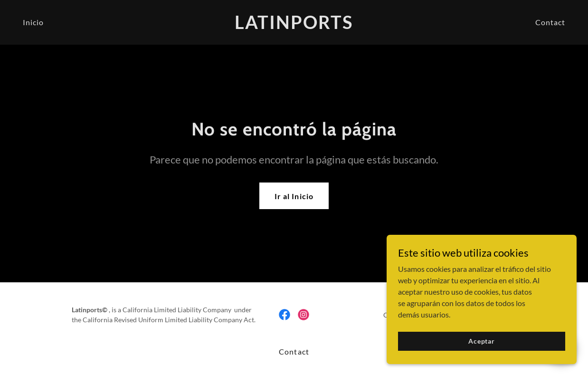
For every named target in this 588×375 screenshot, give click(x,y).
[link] (294, 26)
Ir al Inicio (294, 196)
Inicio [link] (33, 22)
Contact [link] (550, 22)
